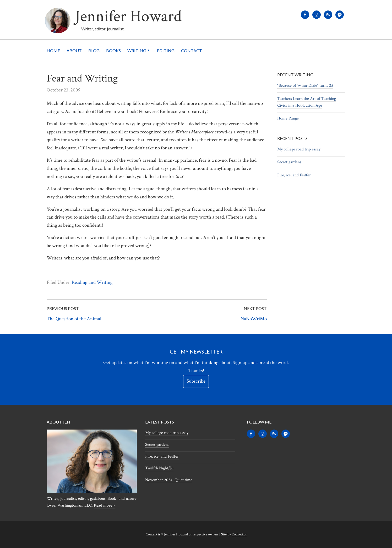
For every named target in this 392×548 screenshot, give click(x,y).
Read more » (104, 505)
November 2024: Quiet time (169, 480)
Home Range (288, 118)
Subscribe (196, 381)
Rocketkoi (239, 534)
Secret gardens (289, 162)
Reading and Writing (92, 282)
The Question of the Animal (74, 319)
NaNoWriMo (254, 319)
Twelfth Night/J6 (159, 468)
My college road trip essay (299, 149)
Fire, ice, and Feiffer (294, 175)
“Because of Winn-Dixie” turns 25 (305, 86)
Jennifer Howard (128, 16)
